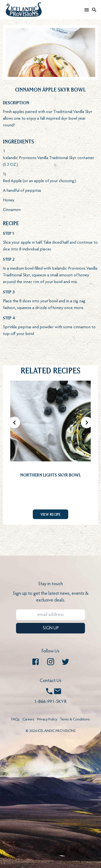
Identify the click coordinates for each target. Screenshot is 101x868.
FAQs (15, 719)
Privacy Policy (47, 719)
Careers (28, 719)
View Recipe (50, 514)
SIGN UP (51, 628)
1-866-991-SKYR (50, 702)
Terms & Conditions (75, 719)
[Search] (94, 10)
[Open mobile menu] (87, 10)
